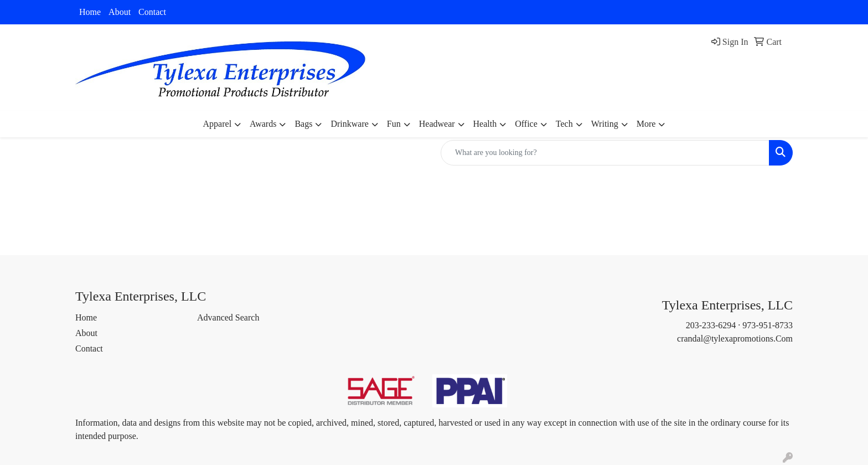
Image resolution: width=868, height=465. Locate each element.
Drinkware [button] (349, 124)
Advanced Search (228, 317)
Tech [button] (564, 124)
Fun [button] (394, 124)
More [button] (646, 124)
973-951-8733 (768, 325)
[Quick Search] (605, 153)
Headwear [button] (437, 124)
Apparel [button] (218, 124)
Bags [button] (303, 124)
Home (90, 12)
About (120, 12)
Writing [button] (605, 124)
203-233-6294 (711, 325)
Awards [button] (263, 124)
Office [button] (526, 124)
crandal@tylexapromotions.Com (735, 339)
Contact (152, 12)
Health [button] (485, 124)
